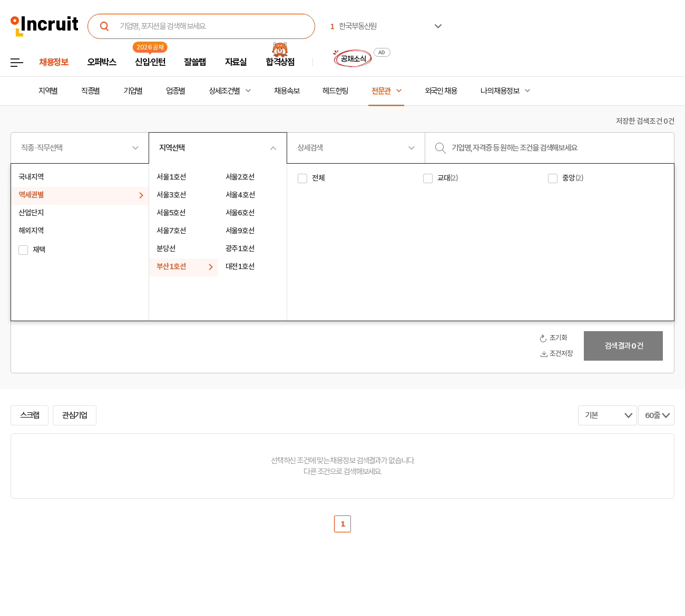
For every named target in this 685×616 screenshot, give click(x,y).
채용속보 (287, 91)
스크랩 (30, 415)
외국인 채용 (441, 91)
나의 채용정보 (500, 91)
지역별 (48, 91)
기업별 (133, 91)
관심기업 (75, 415)
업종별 (175, 91)
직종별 (91, 91)
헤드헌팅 (335, 91)
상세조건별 (224, 91)
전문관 (381, 91)
